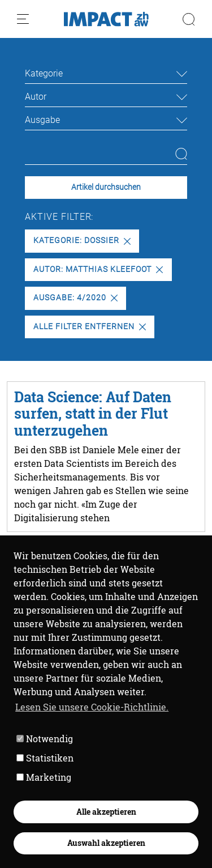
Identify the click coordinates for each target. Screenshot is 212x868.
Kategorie (44, 73)
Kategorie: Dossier (82, 241)
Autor (36, 97)
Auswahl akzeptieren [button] (106, 843)
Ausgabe (42, 120)
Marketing (44, 777)
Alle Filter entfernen (89, 327)
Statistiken (45, 758)
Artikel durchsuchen (106, 187)
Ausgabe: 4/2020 (75, 298)
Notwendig (45, 739)
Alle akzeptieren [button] (106, 812)
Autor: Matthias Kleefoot (98, 269)
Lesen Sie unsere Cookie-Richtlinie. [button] (92, 707)
